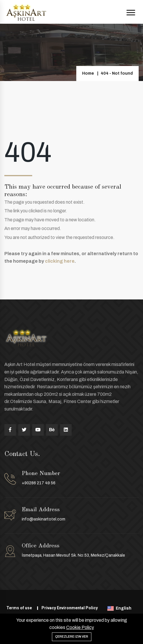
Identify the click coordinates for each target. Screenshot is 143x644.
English (120, 608)
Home (88, 73)
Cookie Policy (80, 627)
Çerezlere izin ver (72, 636)
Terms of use (19, 608)
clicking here (60, 261)
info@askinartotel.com (44, 519)
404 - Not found (117, 73)
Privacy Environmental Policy (70, 608)
